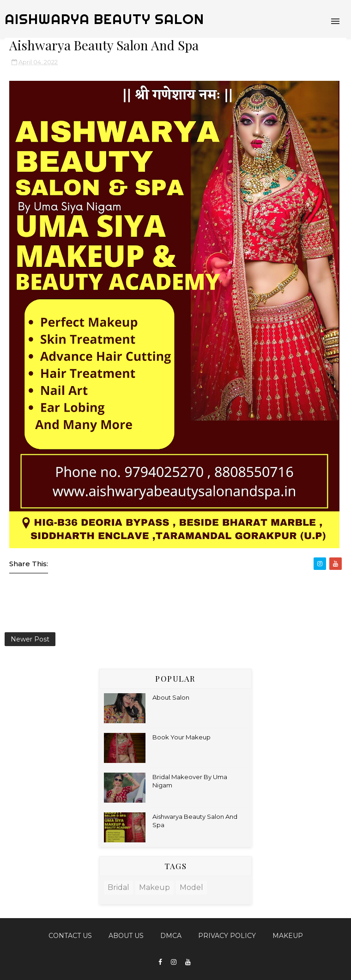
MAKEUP (288, 936)
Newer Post (30, 639)
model (191, 887)
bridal (118, 887)
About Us (126, 936)
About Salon (171, 697)
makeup (154, 887)
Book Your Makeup (182, 737)
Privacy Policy (227, 936)
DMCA (171, 936)
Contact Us (70, 936)
